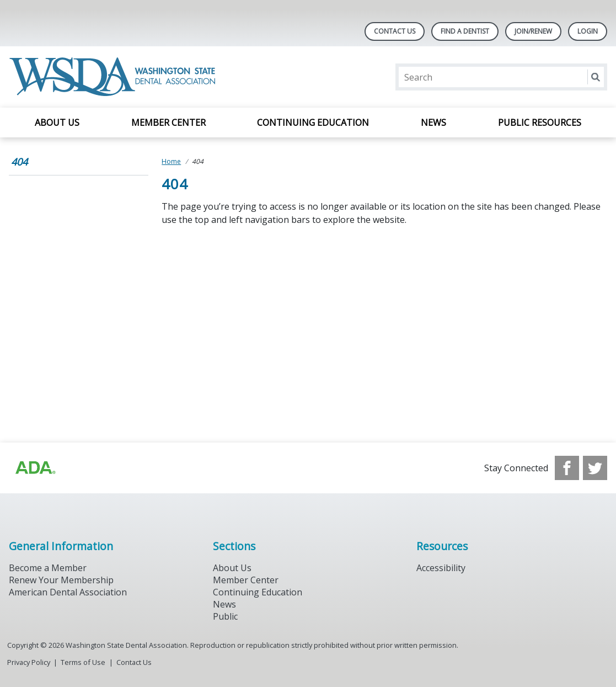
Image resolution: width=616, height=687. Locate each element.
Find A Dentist (465, 31)
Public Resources (540, 123)
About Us (57, 123)
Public (225, 616)
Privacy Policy (29, 662)
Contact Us (395, 31)
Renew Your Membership (61, 580)
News (433, 123)
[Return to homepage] (114, 77)
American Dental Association (68, 592)
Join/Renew (533, 31)
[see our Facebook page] (567, 468)
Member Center (168, 123)
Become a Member (48, 568)
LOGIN (588, 31)
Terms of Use (83, 662)
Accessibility (441, 568)
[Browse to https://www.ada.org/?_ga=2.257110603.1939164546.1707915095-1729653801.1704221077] (35, 468)
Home (171, 161)
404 (19, 162)
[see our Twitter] (595, 468)
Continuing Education (313, 123)
